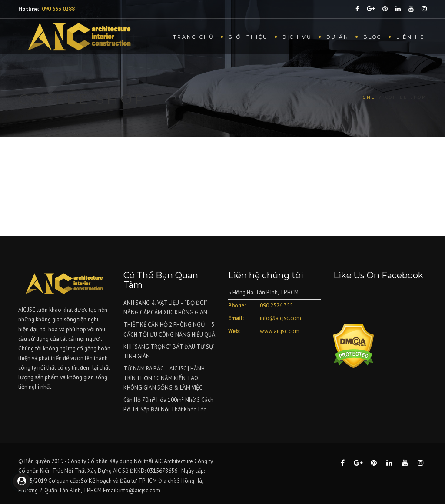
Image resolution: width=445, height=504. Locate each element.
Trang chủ (194, 37)
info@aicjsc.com (281, 318)
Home (367, 97)
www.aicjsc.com (280, 331)
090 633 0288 (58, 9)
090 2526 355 (276, 305)
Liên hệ (410, 37)
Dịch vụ (297, 37)
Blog (373, 37)
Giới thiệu (248, 37)
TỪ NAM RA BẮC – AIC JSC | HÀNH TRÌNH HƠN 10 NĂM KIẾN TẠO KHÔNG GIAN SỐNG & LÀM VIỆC (164, 378)
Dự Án (338, 37)
